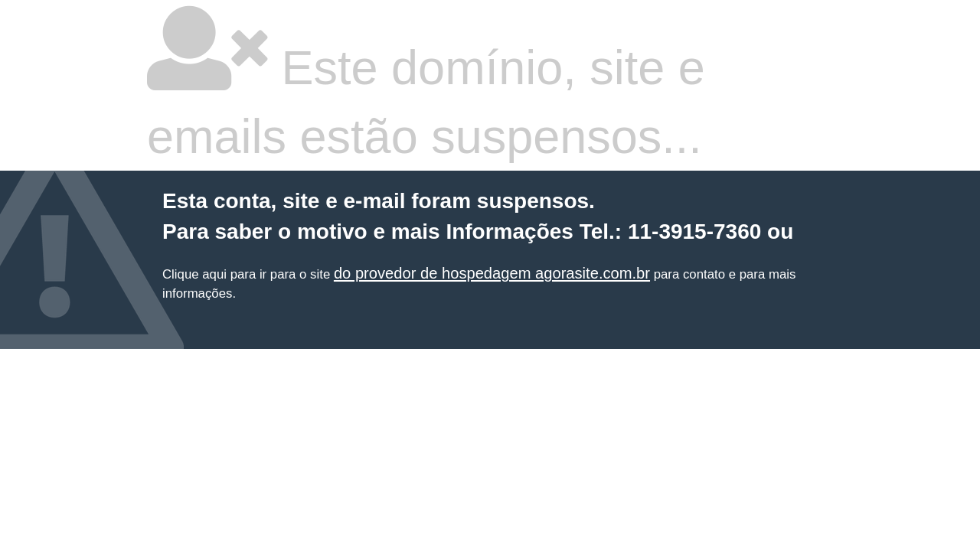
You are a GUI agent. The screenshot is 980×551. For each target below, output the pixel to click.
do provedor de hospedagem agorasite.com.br (492, 273)
